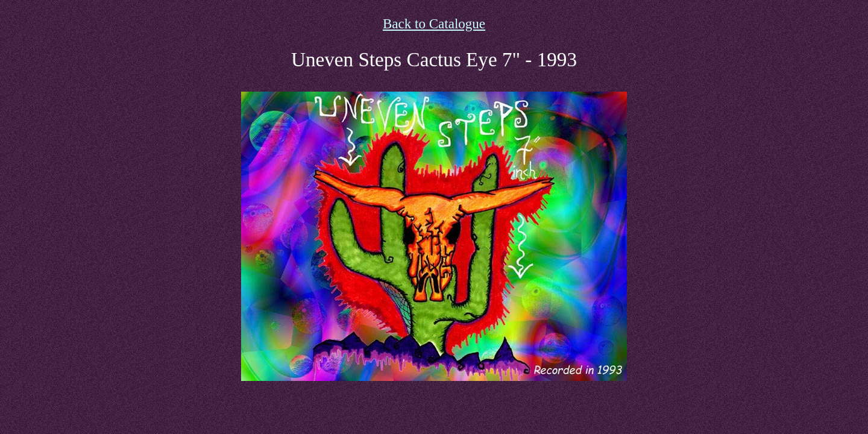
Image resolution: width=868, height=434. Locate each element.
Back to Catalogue (434, 24)
